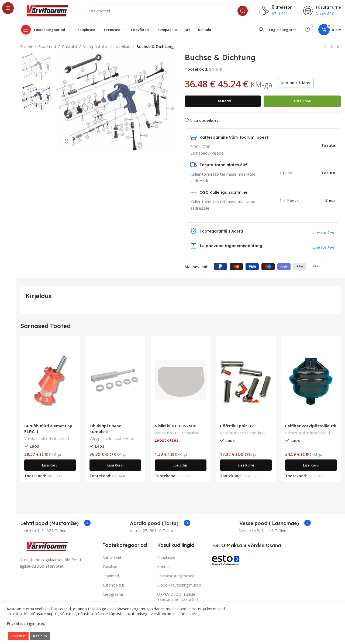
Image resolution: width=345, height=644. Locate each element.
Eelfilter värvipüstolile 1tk (311, 426)
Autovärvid (112, 558)
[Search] (167, 11)
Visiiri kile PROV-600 (176, 426)
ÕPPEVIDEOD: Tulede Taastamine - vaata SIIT (178, 597)
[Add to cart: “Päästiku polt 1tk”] (246, 465)
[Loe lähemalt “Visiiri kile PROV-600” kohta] (181, 465)
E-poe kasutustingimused (179, 585)
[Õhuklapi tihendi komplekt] (115, 380)
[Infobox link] (55, 523)
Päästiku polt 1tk (237, 426)
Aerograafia (113, 594)
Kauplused (166, 558)
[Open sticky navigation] (44, 30)
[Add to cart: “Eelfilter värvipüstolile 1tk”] (311, 465)
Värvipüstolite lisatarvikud (107, 46)
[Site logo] (47, 10)
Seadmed (47, 46)
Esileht (26, 46)
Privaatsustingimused (176, 576)
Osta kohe (302, 101)
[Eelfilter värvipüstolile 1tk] (311, 380)
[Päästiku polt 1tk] (246, 380)
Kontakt (164, 567)
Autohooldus (114, 585)
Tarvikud (110, 567)
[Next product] (338, 47)
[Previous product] (325, 47)
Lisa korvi (223, 101)
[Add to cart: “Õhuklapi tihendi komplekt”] (115, 465)
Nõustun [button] (18, 636)
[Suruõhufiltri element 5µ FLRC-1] (50, 380)
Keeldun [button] (40, 636)
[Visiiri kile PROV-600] (181, 380)
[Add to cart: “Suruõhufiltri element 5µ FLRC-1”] (50, 465)
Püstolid (70, 46)
